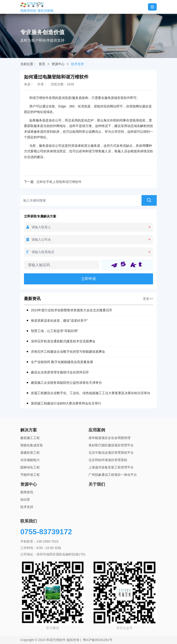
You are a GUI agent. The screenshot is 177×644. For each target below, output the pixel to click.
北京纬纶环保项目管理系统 (108, 460)
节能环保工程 (30, 475)
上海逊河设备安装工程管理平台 (111, 467)
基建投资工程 (30, 453)
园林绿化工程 (30, 467)
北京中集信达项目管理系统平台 (111, 453)
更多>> (148, 299)
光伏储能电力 (30, 460)
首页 (42, 64)
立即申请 (88, 279)
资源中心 (58, 64)
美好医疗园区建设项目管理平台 (111, 445)
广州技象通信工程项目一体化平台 (113, 475)
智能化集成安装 (32, 445)
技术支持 (77, 64)
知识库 (25, 500)
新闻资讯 (27, 492)
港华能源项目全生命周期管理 (109, 438)
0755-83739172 (46, 532)
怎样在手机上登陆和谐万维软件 (59, 182)
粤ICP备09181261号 (98, 640)
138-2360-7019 (47, 541)
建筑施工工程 (30, 438)
